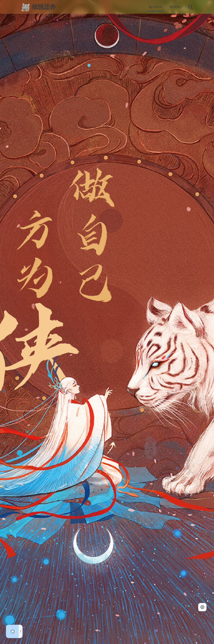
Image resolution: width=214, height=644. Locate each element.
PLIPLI (176, 7)
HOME (155, 7)
